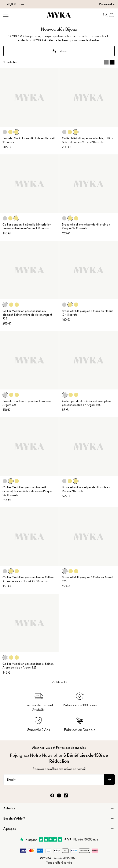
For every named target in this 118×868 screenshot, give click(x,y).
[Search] (105, 15)
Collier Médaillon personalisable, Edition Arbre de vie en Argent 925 (28, 666)
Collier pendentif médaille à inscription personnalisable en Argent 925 (86, 403)
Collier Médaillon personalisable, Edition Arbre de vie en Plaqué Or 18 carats (28, 579)
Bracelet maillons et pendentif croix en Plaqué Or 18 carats (86, 226)
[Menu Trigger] (6, 15)
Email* (11, 780)
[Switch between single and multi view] (109, 62)
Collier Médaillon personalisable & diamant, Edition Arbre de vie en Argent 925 (27, 315)
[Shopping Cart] (112, 15)
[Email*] (54, 780)
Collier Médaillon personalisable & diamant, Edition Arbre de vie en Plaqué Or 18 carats (27, 491)
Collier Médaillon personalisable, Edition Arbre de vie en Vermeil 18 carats (87, 140)
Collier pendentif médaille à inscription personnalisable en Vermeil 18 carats (27, 226)
